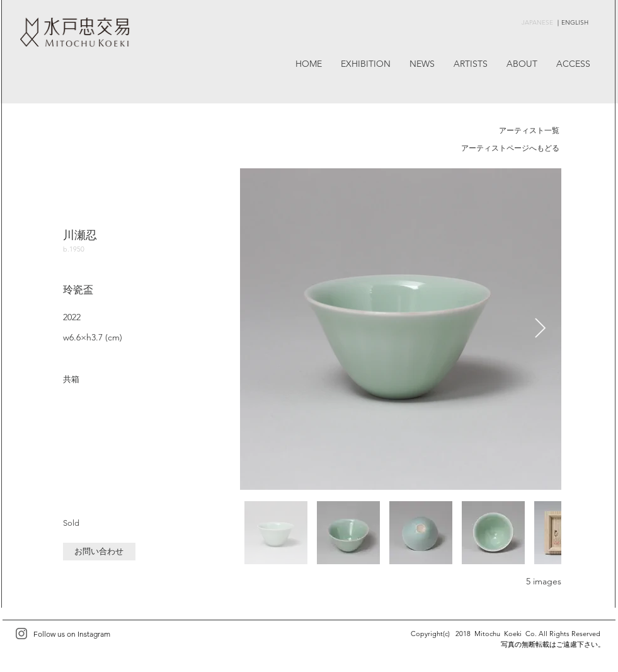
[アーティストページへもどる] (511, 149)
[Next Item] (541, 329)
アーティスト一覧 (529, 130)
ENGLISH (575, 22)
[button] (99, 552)
